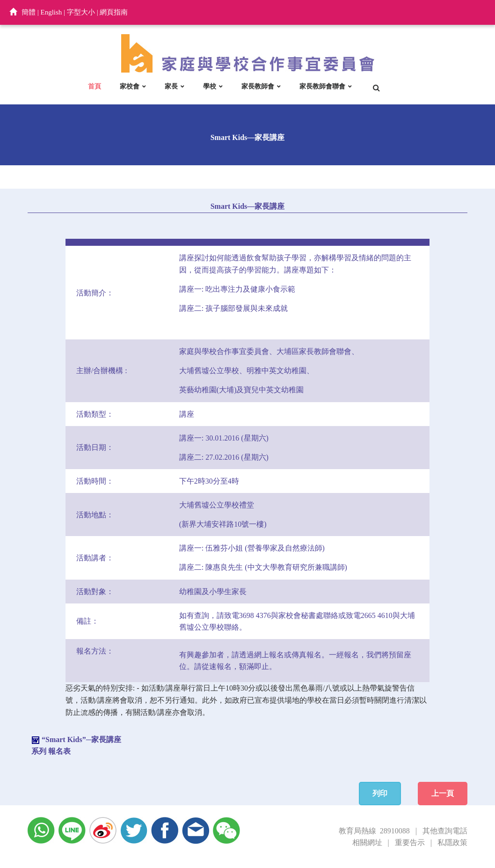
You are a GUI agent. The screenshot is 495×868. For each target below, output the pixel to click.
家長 (171, 86)
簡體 (29, 12)
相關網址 (367, 842)
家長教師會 (258, 86)
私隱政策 (452, 842)
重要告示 (410, 842)
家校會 (130, 86)
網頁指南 (114, 12)
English (51, 12)
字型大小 (81, 12)
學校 (210, 86)
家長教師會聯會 (322, 86)
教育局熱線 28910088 (374, 831)
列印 (380, 793)
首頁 (95, 86)
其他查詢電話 (445, 831)
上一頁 (443, 793)
